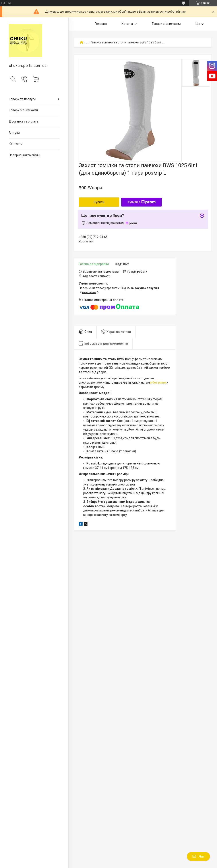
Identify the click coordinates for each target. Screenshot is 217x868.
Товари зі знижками (23, 110)
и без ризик (158, 382)
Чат (198, 856)
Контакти (16, 144)
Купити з (142, 202)
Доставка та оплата (24, 121)
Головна (101, 24)
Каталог (128, 24)
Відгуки (14, 133)
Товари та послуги (22, 99)
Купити (99, 202)
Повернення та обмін (24, 155)
